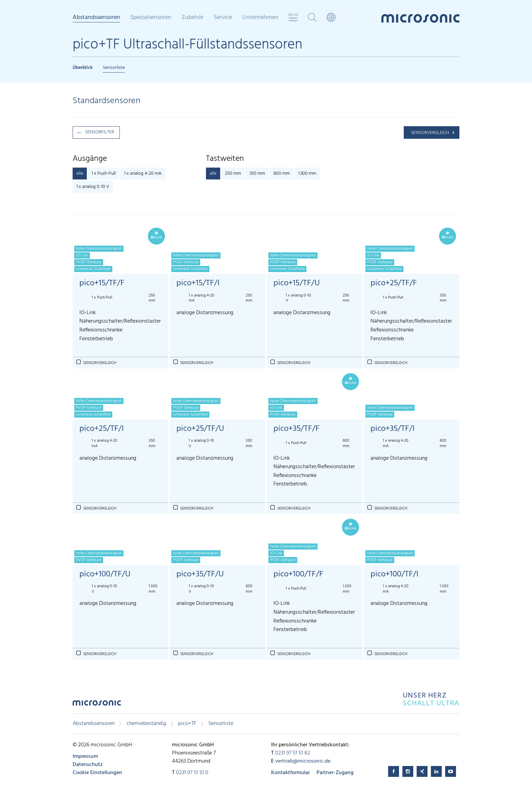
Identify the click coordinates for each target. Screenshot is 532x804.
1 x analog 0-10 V (93, 187)
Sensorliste (114, 68)
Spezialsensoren (151, 18)
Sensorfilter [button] (100, 132)
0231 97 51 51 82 (293, 753)
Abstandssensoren (96, 18)
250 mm (233, 174)
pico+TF (187, 724)
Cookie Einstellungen (97, 773)
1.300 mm (307, 174)
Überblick (83, 68)
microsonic (97, 705)
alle (80, 174)
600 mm (282, 174)
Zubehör (193, 18)
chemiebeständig (146, 724)
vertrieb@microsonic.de (303, 761)
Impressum (85, 757)
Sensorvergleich (430, 133)
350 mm (257, 174)
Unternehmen (260, 18)
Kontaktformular (290, 773)
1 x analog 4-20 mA (143, 174)
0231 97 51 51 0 (192, 773)
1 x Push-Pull (104, 174)
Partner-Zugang (335, 773)
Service (223, 18)
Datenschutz (88, 765)
